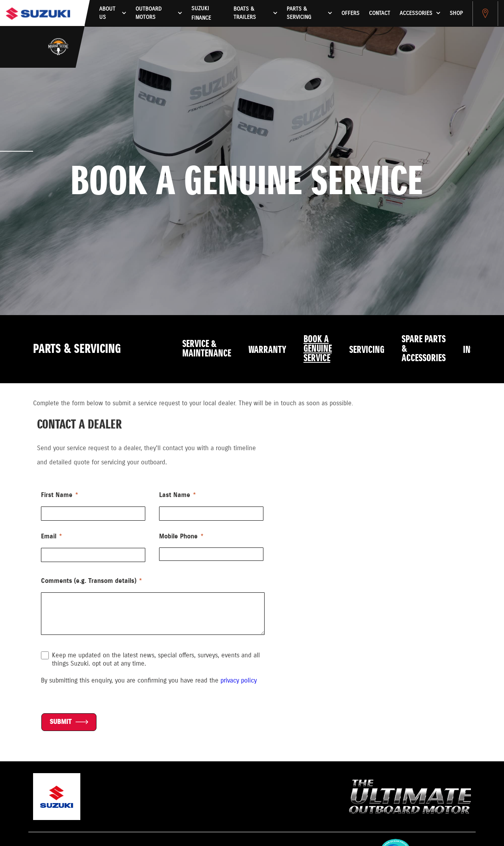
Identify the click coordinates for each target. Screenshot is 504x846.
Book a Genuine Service (318, 349)
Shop (456, 13)
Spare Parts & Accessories (424, 349)
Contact (380, 13)
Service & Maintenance (207, 349)
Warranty (267, 350)
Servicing (367, 350)
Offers (350, 13)
